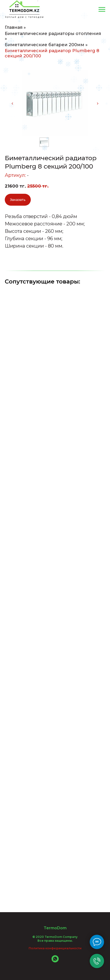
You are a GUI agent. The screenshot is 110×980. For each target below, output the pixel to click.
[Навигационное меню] (102, 10)
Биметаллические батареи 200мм (45, 45)
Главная (14, 27)
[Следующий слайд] (98, 104)
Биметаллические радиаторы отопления (53, 34)
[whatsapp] (55, 961)
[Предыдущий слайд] (12, 104)
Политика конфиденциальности (55, 948)
